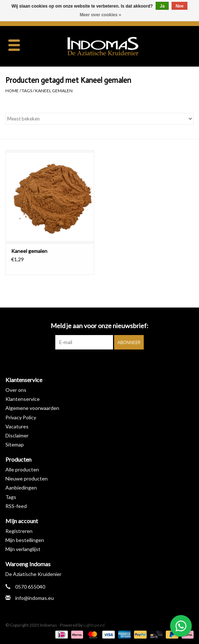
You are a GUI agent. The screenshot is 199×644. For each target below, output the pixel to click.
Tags (27, 91)
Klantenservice (23, 399)
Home (12, 91)
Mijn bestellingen (25, 540)
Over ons (16, 390)
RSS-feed (16, 506)
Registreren (19, 531)
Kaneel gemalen (54, 91)
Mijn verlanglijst (23, 549)
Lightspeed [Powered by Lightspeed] (94, 625)
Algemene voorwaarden (32, 408)
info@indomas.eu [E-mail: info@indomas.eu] (34, 598)
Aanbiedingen (21, 488)
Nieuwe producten (27, 478)
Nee (179, 6)
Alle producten (22, 469)
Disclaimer (17, 435)
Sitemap (15, 444)
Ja (162, 6)
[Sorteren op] (99, 119)
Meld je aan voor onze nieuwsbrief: (99, 326)
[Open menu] (14, 45)
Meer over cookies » (101, 15)
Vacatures (17, 426)
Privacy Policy (21, 417)
